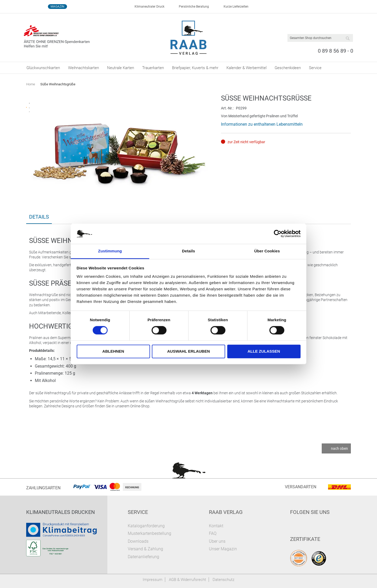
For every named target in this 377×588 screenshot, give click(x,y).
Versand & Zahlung (145, 549)
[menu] (188, 68)
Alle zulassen (264, 351)
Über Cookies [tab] (267, 251)
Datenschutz (223, 580)
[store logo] (189, 38)
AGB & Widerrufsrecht (187, 580)
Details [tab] (188, 251)
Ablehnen (113, 351)
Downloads (138, 541)
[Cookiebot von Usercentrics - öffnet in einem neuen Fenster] (278, 234)
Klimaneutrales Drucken (60, 512)
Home (31, 84)
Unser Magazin (223, 549)
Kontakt (216, 526)
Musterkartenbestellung (149, 533)
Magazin (57, 7)
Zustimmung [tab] (110, 251)
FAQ (213, 533)
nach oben (339, 448)
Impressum (153, 580)
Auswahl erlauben (188, 351)
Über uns (217, 541)
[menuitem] (43, 68)
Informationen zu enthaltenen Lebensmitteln (262, 124)
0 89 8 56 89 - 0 (336, 51)
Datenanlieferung (143, 557)
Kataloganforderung (146, 526)
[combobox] (320, 38)
